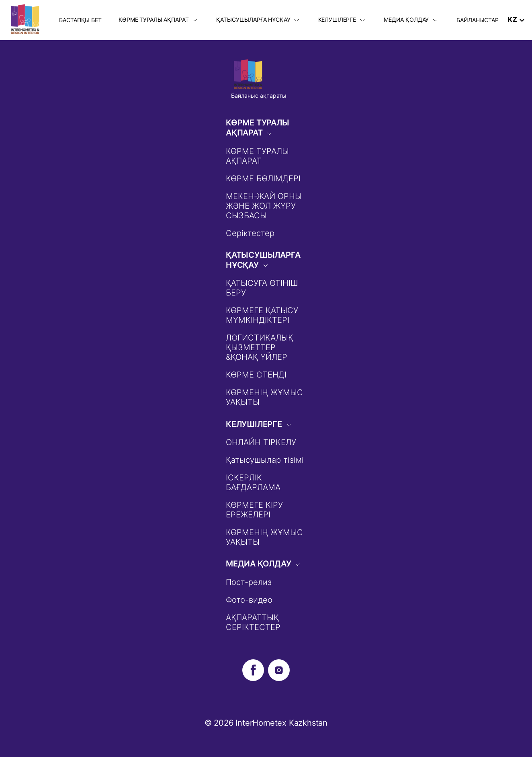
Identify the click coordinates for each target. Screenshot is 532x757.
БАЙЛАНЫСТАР (477, 20)
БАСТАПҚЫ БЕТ (80, 20)
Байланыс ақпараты (259, 95)
